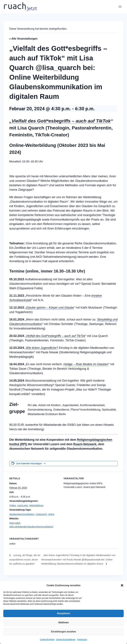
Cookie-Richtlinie (47, 640)
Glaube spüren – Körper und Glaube (50, 308)
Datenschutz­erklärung (66, 640)
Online (13, 505)
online (51, 514)
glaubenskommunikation (22, 514)
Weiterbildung (36, 505)
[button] (122, 585)
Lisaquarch (41, 514)
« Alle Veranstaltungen (23, 39)
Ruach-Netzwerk (85, 444)
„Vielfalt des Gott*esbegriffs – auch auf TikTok (60, 121)
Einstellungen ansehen (63, 632)
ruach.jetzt (23, 505)
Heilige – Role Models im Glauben (86, 364)
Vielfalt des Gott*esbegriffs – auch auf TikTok (56, 336)
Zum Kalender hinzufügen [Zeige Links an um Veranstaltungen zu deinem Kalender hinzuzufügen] (29, 464)
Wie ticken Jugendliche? (42, 348)
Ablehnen (63, 622)
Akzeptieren (63, 613)
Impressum (82, 640)
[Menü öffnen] (120, 7)
